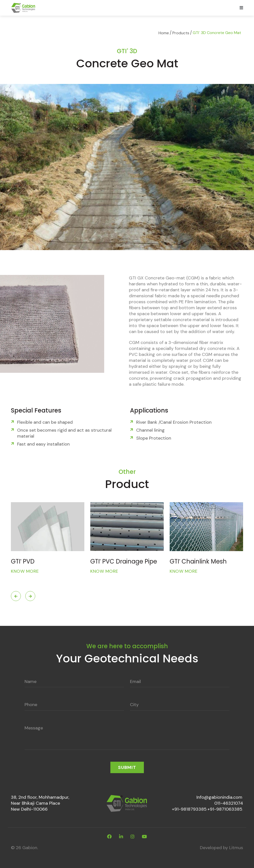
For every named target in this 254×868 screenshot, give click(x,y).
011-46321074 (229, 803)
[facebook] (109, 837)
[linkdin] (121, 837)
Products (181, 33)
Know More (25, 571)
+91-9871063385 (225, 809)
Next (30, 596)
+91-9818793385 (189, 809)
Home (164, 33)
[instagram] (132, 837)
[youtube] (144, 837)
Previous (16, 596)
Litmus (236, 848)
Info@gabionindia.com (219, 797)
